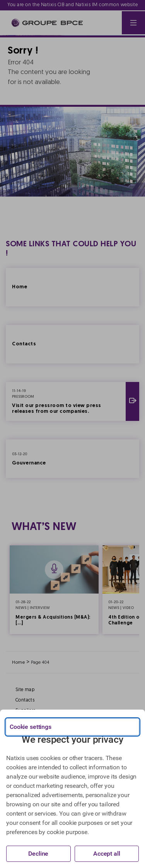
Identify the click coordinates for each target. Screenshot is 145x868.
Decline (38, 854)
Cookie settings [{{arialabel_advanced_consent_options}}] (31, 727)
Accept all (107, 854)
